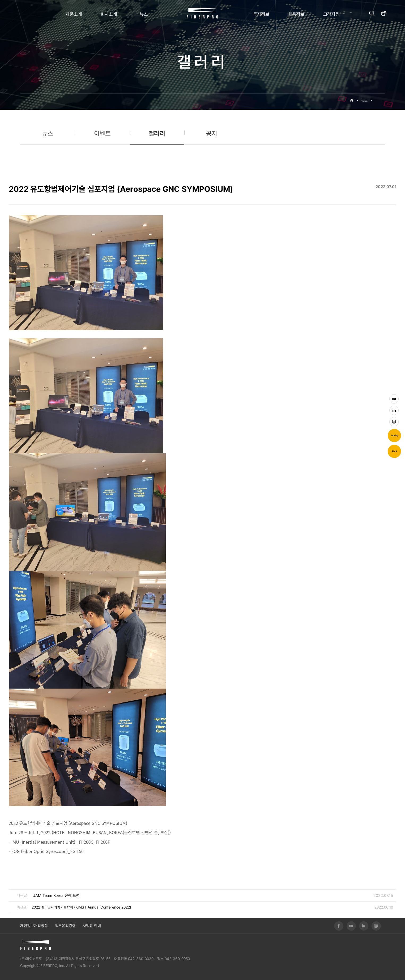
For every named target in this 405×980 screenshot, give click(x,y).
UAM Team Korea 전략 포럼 (56, 896)
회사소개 (109, 14)
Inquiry (395, 435)
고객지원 (331, 14)
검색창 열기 (372, 13)
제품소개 (74, 14)
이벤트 (102, 133)
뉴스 (144, 14)
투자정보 (261, 14)
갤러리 (380, 100)
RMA (394, 451)
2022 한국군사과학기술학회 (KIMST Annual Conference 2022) (81, 907)
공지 (212, 133)
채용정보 (296, 14)
